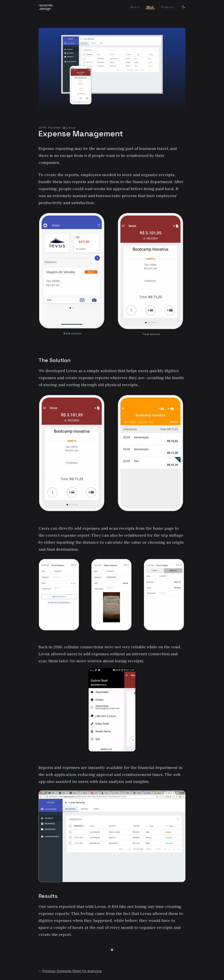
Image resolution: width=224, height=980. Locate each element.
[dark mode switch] (184, 7)
